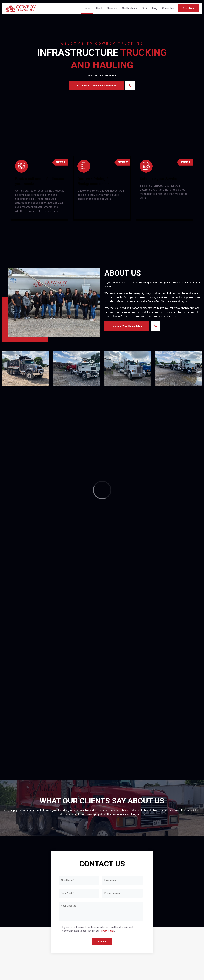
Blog (155, 8)
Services (112, 8)
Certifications (129, 8)
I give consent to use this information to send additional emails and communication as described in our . (98, 929)
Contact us (168, 8)
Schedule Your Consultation (127, 326)
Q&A (144, 8)
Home (87, 8)
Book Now (189, 8)
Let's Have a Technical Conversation (96, 86)
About (99, 8)
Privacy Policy (107, 931)
